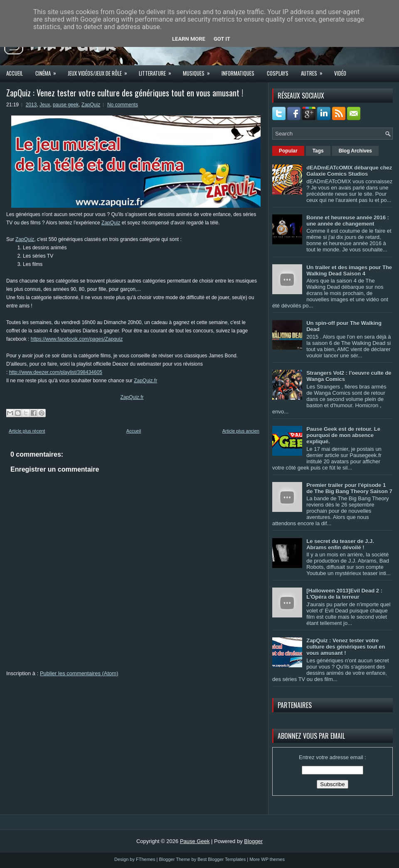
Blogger (253, 841)
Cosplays (278, 73)
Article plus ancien (241, 431)
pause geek (66, 105)
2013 (31, 105)
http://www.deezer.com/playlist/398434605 (56, 372)
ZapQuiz (91, 105)
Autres (314, 71)
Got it (222, 39)
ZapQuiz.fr (145, 381)
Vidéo (340, 73)
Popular (288, 151)
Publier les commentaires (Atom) (79, 673)
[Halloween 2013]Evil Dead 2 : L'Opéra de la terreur (344, 594)
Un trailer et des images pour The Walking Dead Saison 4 (349, 270)
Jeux (45, 105)
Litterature (158, 71)
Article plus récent (27, 431)
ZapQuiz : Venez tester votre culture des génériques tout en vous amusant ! (125, 93)
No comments (123, 105)
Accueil (15, 73)
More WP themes (267, 859)
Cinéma (48, 71)
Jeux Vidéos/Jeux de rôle (100, 71)
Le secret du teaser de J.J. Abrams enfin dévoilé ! (340, 544)
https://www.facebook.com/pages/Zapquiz (77, 339)
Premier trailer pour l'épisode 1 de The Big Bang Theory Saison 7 (349, 488)
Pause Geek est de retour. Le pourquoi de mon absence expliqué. (343, 435)
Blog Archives (355, 151)
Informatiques (238, 73)
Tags (318, 151)
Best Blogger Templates (222, 859)
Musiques (199, 71)
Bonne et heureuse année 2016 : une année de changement (348, 221)
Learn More (189, 39)
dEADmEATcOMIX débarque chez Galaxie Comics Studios (349, 171)
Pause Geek (195, 841)
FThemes (145, 859)
